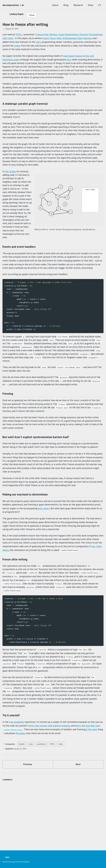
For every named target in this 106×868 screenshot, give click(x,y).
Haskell (22, 793)
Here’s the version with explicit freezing (60, 775)
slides (36, 46)
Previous (28, 814)
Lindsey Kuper (17, 14)
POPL (20, 34)
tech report (66, 545)
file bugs (37, 782)
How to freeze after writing (25, 24)
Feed (6, 858)
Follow (33, 15)
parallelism (42, 793)
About (55, 5)
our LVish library (37, 589)
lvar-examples (17, 771)
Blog (66, 5)
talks (61, 793)
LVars (56, 42)
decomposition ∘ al (13, 5)
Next (78, 814)
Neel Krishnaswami (83, 38)
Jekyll (14, 862)
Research (78, 5)
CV (100, 5)
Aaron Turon (65, 38)
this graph (10, 183)
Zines (91, 5)
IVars (73, 60)
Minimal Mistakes (24, 862)
